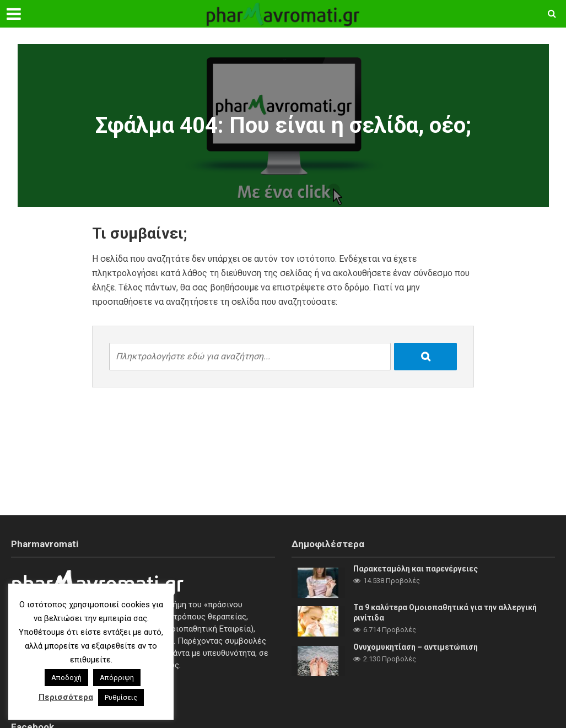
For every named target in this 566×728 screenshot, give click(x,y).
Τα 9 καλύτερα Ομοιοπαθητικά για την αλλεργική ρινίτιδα (445, 613)
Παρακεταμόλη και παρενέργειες (416, 569)
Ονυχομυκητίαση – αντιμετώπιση (416, 647)
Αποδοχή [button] (66, 678)
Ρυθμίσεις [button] (121, 697)
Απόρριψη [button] (117, 678)
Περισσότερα (66, 697)
